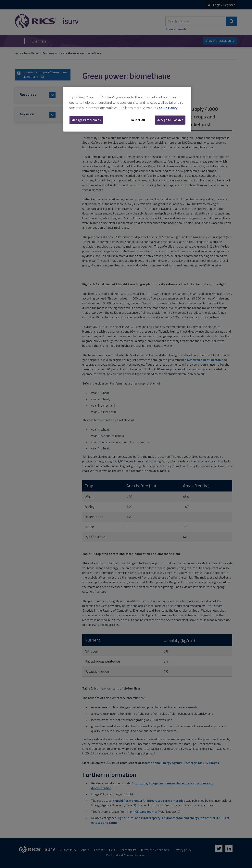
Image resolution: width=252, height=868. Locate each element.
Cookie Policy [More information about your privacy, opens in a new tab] (167, 108)
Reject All (138, 120)
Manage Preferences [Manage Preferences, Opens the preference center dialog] (86, 120)
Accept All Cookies (170, 120)
